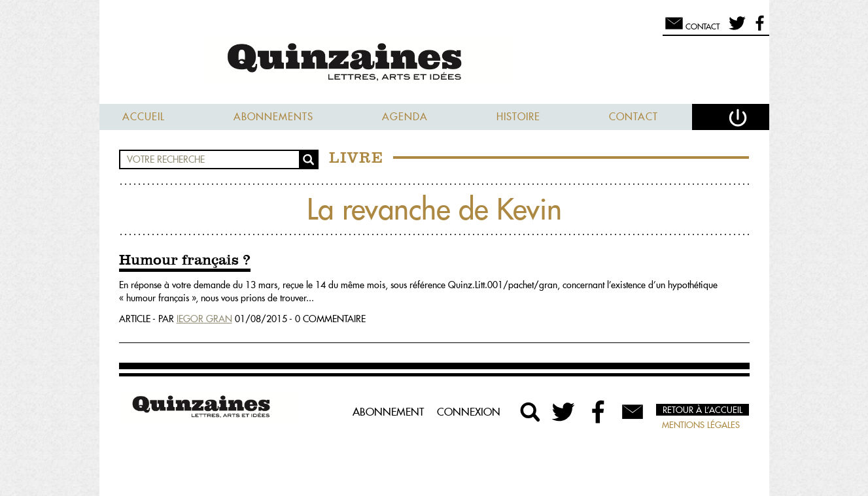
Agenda (405, 117)
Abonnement (388, 412)
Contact (634, 117)
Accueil (144, 117)
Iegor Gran (204, 319)
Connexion (469, 412)
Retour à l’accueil (703, 410)
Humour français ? (185, 261)
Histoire (518, 117)
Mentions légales (701, 425)
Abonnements (273, 117)
